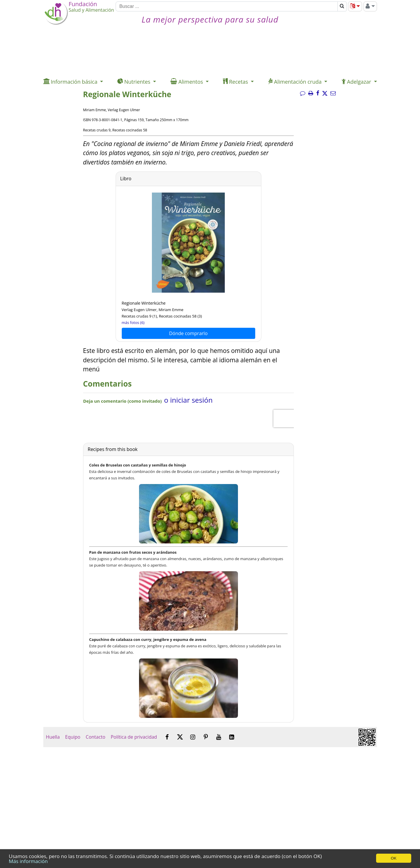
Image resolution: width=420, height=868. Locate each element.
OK (394, 858)
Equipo (73, 737)
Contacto (96, 737)
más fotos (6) (133, 323)
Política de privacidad (134, 737)
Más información (28, 861)
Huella (53, 737)
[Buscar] (227, 6)
